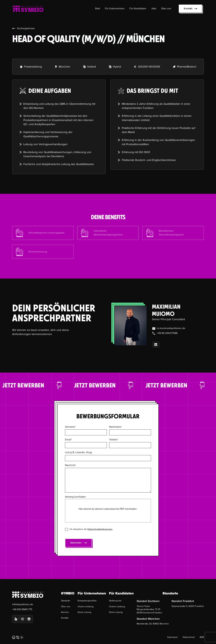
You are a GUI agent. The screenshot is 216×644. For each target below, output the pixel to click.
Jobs (154, 9)
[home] (28, 9)
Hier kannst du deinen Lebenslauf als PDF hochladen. (108, 509)
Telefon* (114, 440)
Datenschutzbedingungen (100, 529)
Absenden (76, 543)
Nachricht (70, 465)
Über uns (166, 9)
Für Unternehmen (115, 9)
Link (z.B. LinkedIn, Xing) (78, 453)
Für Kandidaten (138, 9)
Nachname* (115, 427)
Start (98, 9)
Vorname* (70, 427)
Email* (68, 440)
